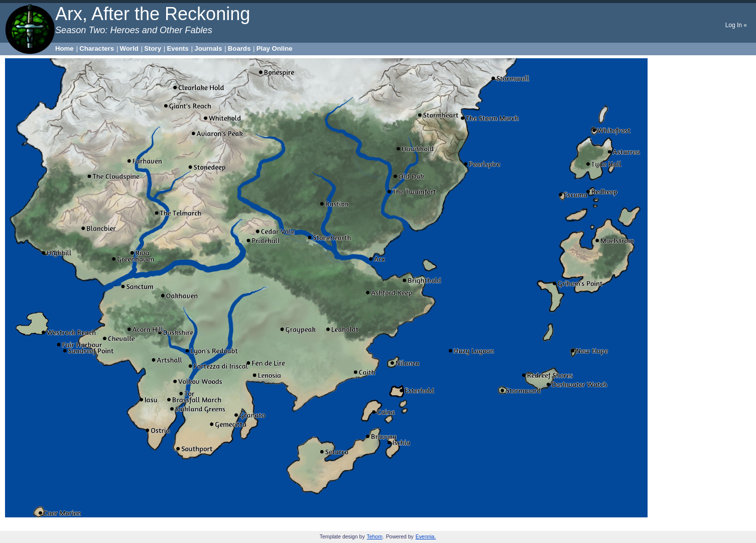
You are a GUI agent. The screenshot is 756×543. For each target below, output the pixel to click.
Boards (239, 48)
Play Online (275, 48)
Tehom (375, 537)
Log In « (736, 25)
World (129, 48)
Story (153, 48)
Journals (208, 48)
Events (178, 48)
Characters (97, 48)
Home (65, 48)
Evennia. (426, 537)
